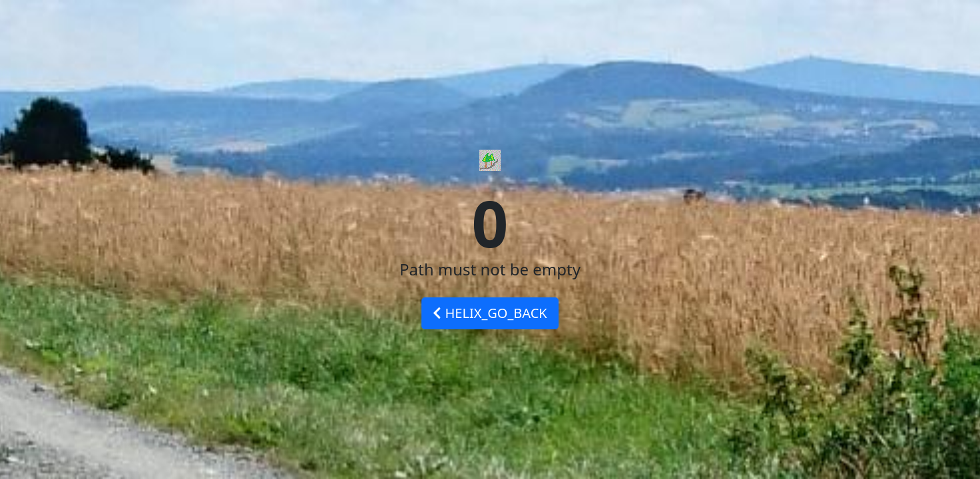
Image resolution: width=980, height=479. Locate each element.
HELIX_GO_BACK (490, 313)
